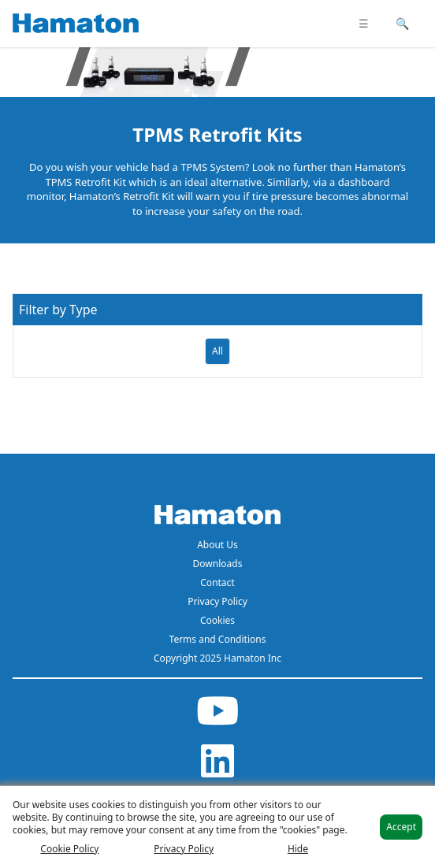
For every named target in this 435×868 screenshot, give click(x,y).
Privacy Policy (217, 601)
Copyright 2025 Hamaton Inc (217, 658)
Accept (401, 827)
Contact (217, 582)
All (217, 351)
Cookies (217, 620)
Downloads (218, 564)
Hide (298, 849)
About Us (217, 545)
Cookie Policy (69, 849)
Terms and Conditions (218, 639)
